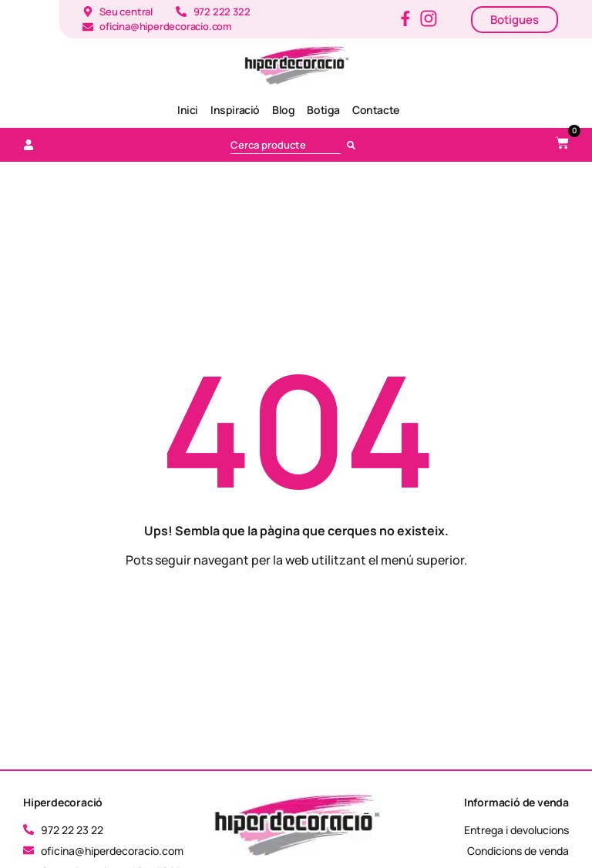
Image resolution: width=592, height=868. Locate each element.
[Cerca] (354, 145)
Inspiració (235, 110)
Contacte (376, 110)
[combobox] (286, 145)
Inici (188, 110)
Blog (283, 110)
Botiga (323, 110)
